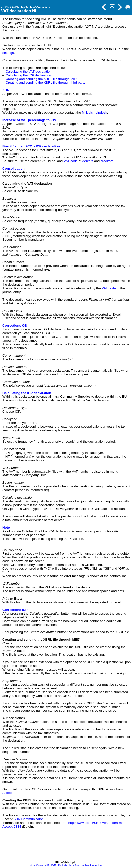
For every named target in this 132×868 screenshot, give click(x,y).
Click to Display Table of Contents (26, 7)
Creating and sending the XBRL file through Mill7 (42, 79)
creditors (107, 161)
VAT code (71, 161)
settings (8, 53)
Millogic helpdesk (94, 113)
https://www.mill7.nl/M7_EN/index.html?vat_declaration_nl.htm (66, 865)
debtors (88, 161)
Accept (8, 793)
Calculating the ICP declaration (28, 75)
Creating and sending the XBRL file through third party (45, 83)
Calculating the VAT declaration (29, 71)
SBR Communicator (28, 819)
